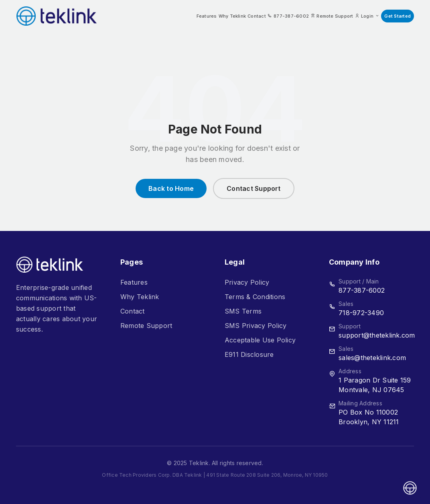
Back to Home (171, 188)
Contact (257, 16)
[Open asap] (410, 488)
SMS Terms (243, 311)
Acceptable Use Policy (260, 340)
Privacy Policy (247, 282)
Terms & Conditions (255, 297)
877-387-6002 (362, 290)
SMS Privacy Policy (256, 326)
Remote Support (146, 326)
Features (207, 16)
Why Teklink (232, 16)
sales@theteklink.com (372, 358)
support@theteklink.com (377, 335)
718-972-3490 (361, 313)
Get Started (398, 16)
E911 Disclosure (249, 354)
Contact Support (254, 188)
